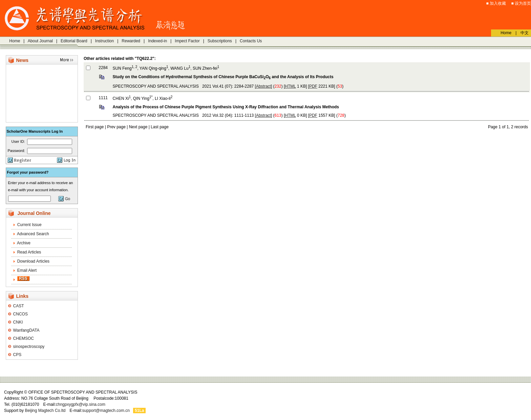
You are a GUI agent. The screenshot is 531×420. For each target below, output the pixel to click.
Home (15, 41)
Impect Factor (187, 41)
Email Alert (27, 270)
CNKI (18, 322)
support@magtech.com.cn (106, 411)
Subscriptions (220, 41)
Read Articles (29, 252)
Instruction (104, 41)
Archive (24, 243)
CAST (19, 306)
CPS (17, 355)
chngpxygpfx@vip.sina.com (81, 404)
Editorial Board (74, 41)
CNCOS (20, 314)
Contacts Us (251, 41)
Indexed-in (157, 41)
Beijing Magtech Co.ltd (45, 411)
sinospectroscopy (29, 347)
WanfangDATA (26, 330)
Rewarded (131, 41)
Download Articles (33, 261)
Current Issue (29, 225)
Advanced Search (33, 234)
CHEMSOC (24, 338)
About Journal (40, 41)
